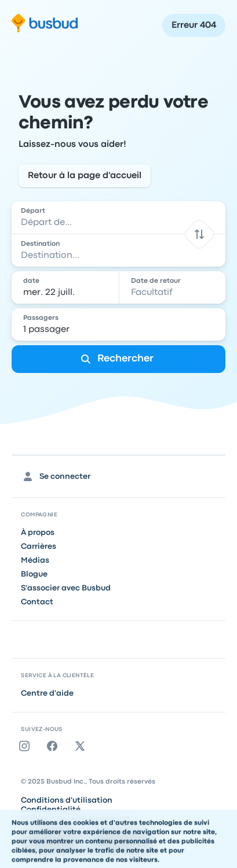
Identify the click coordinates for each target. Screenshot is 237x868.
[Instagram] (27, 746)
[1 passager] (119, 324)
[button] (199, 234)
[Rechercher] (118, 359)
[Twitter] (82, 746)
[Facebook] (54, 746)
